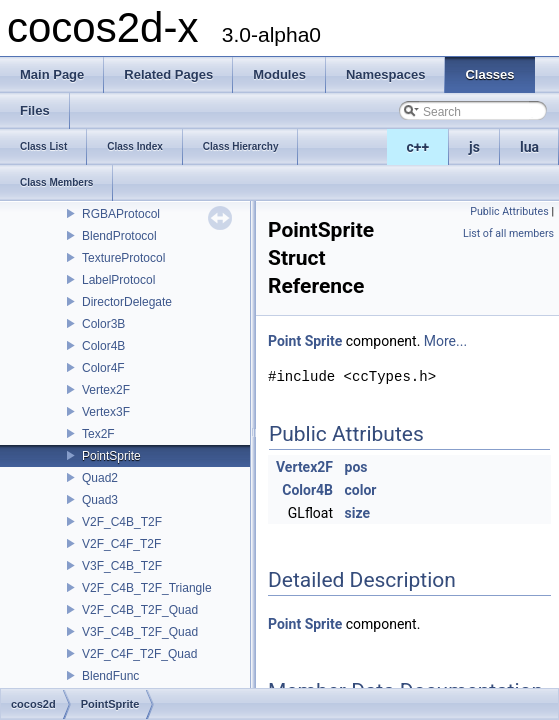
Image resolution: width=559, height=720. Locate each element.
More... (445, 341)
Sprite (324, 341)
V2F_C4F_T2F (121, 544)
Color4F (103, 368)
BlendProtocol (119, 236)
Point (284, 341)
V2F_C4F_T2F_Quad (139, 654)
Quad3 (100, 500)
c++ (418, 147)
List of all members (508, 233)
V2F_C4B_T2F (122, 522)
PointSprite (111, 456)
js (474, 147)
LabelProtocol (118, 280)
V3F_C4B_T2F (122, 566)
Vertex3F (106, 412)
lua (529, 147)
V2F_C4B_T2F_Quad (140, 610)
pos (356, 467)
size (357, 513)
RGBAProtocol (121, 214)
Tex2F (98, 434)
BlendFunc (110, 676)
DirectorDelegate (127, 302)
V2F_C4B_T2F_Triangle (147, 588)
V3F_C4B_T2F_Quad (140, 632)
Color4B (103, 346)
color (361, 490)
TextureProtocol (123, 258)
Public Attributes (509, 211)
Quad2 (100, 478)
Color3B (103, 324)
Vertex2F (106, 390)
